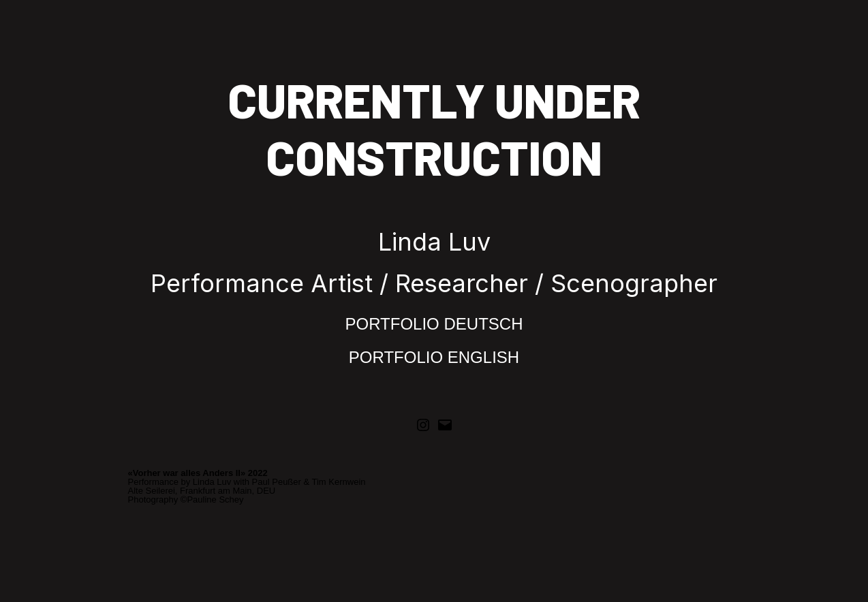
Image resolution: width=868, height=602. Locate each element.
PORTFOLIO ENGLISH (434, 357)
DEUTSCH (483, 324)
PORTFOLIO (395, 324)
